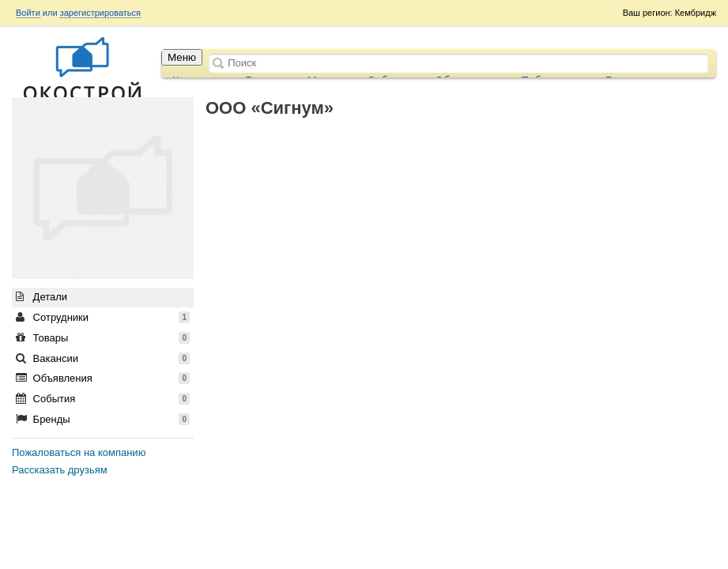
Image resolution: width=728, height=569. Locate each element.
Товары (103, 338)
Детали (41, 297)
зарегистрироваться (100, 13)
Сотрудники (103, 317)
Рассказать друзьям (60, 470)
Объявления (103, 378)
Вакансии (103, 358)
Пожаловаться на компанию (79, 452)
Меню (182, 57)
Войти (28, 13)
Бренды (103, 419)
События (103, 399)
